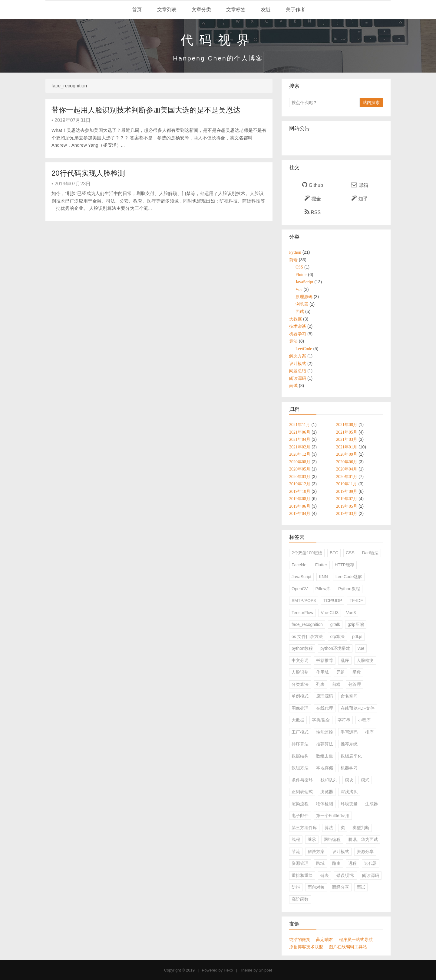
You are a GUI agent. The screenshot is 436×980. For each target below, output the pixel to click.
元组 (341, 672)
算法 (329, 828)
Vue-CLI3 (330, 613)
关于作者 (295, 10)
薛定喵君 (325, 939)
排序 (369, 732)
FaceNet (300, 565)
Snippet (265, 970)
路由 (336, 863)
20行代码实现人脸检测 (88, 173)
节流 (296, 851)
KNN (323, 577)
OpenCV (300, 589)
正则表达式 (302, 792)
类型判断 (361, 828)
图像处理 (300, 708)
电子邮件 (300, 816)
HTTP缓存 (344, 565)
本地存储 (325, 768)
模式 (365, 780)
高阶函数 (300, 899)
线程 (296, 839)
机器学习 (349, 768)
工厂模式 (300, 732)
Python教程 (349, 589)
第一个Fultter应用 (333, 816)
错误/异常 (345, 875)
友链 (265, 10)
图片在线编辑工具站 (348, 947)
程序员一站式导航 (356, 939)
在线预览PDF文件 (358, 708)
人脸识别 (300, 672)
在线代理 (325, 708)
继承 (312, 839)
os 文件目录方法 (307, 637)
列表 (320, 684)
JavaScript (301, 577)
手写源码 (349, 732)
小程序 (364, 720)
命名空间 (349, 696)
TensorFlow (302, 613)
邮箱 (359, 185)
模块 (349, 780)
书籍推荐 (325, 660)
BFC (334, 553)
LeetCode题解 (349, 577)
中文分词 (300, 660)
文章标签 (235, 10)
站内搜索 (371, 103)
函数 (357, 672)
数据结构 (300, 756)
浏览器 (327, 792)
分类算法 (300, 684)
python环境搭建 (335, 648)
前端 (336, 684)
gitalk (335, 624)
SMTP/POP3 (304, 601)
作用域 (322, 672)
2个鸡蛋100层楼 (307, 553)
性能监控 (325, 732)
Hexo (228, 970)
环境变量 (349, 804)
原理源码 (325, 696)
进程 (352, 863)
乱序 (345, 660)
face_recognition (307, 624)
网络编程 (332, 839)
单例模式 (300, 696)
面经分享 (341, 887)
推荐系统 (349, 744)
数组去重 (325, 756)
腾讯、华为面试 (363, 839)
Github (313, 185)
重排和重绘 (302, 875)
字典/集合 (321, 720)
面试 (361, 887)
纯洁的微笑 (300, 939)
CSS (350, 553)
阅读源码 (371, 875)
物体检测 (325, 804)
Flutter (321, 565)
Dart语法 (370, 553)
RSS (313, 212)
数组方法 (300, 768)
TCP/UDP (333, 601)
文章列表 (166, 10)
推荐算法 (325, 744)
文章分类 (201, 10)
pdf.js (357, 637)
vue (361, 648)
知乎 (360, 198)
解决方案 (316, 851)
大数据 (298, 720)
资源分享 (365, 851)
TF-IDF (356, 601)
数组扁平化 (351, 756)
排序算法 (300, 744)
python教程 (302, 648)
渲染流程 (300, 804)
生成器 (372, 804)
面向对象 (316, 887)
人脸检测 (365, 660)
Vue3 (351, 613)
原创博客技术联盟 (306, 947)
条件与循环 (302, 780)
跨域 (320, 863)
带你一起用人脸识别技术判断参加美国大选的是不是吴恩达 (146, 110)
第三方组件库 (304, 828)
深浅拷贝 (349, 792)
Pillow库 (323, 589)
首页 (136, 10)
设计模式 (341, 851)
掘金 (313, 198)
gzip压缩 (356, 624)
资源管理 (300, 863)
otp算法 (337, 637)
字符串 (344, 720)
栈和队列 (329, 780)
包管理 (355, 684)
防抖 (296, 887)
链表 (325, 875)
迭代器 (371, 863)
